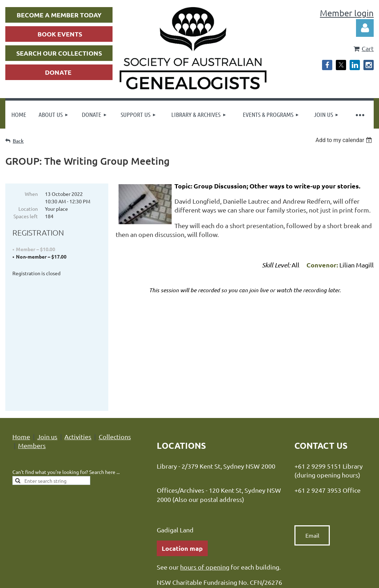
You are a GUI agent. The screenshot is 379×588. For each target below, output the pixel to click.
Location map (182, 472)
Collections (115, 360)
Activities (78, 360)
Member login (347, 13)
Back (18, 141)
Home (21, 360)
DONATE (58, 72)
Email (312, 459)
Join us (47, 360)
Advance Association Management (247, 532)
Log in (365, 28)
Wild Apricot (289, 574)
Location (28, 209)
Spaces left (26, 216)
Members (32, 369)
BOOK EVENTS (60, 34)
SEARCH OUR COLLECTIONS (59, 53)
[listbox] (344, 140)
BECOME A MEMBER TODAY (59, 15)
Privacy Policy (150, 532)
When (31, 194)
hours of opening (205, 490)
